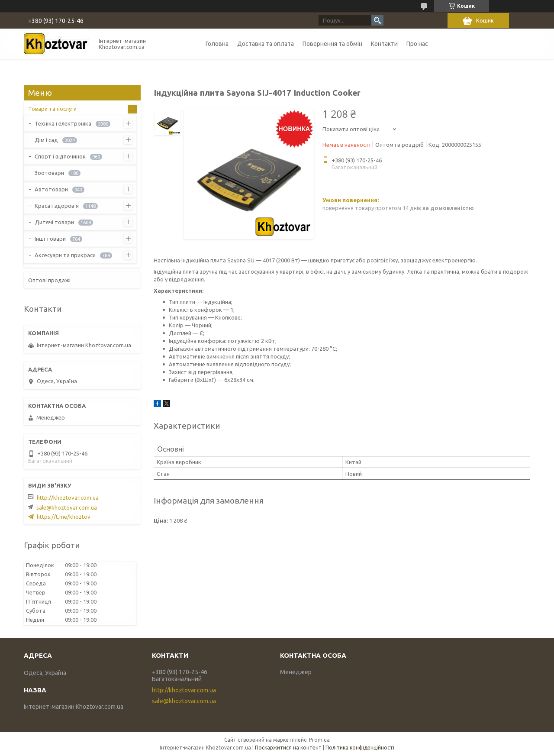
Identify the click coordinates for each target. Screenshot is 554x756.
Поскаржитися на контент (288, 748)
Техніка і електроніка (63, 123)
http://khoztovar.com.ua (68, 498)
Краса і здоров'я (57, 206)
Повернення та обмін (332, 44)
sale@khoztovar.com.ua (67, 507)
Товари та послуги (52, 109)
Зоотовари (49, 173)
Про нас (417, 44)
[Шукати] (377, 20)
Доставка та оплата (266, 44)
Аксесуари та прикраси (65, 255)
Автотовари (51, 189)
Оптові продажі (49, 280)
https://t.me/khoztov (64, 517)
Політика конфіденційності (360, 748)
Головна (217, 44)
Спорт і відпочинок (60, 156)
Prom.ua (319, 740)
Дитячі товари (54, 222)
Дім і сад (46, 140)
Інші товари (50, 239)
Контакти (384, 44)
